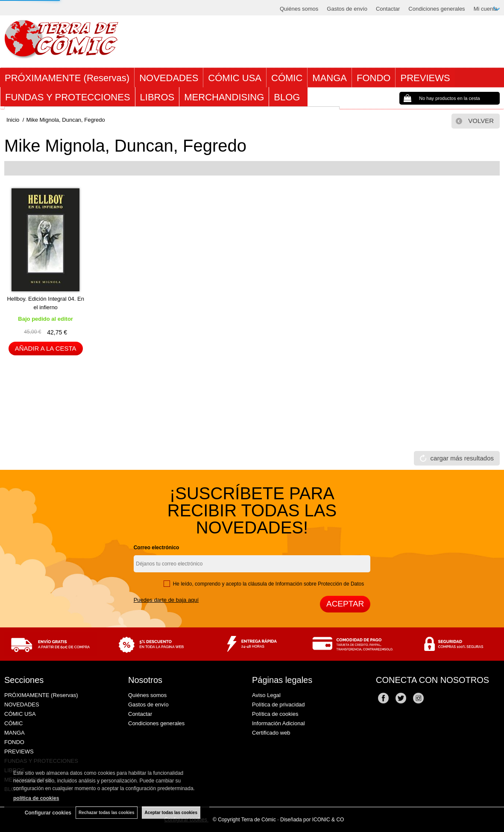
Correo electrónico (157, 548)
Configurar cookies (48, 813)
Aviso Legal (266, 695)
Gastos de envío (347, 9)
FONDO (374, 78)
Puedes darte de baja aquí (166, 600)
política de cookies (36, 798)
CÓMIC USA (235, 78)
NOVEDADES (169, 78)
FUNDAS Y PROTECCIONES (68, 97)
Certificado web (271, 733)
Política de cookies (275, 714)
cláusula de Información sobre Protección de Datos (306, 584)
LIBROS (157, 97)
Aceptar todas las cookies (171, 813)
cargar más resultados (462, 458)
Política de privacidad (278, 705)
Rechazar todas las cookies (107, 813)
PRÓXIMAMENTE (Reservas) (67, 78)
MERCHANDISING (224, 97)
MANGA (330, 78)
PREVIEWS (425, 78)
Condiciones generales (437, 9)
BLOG (288, 97)
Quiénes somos (299, 9)
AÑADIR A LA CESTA (46, 348)
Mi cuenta (486, 9)
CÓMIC (287, 78)
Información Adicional (278, 723)
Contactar (388, 9)
